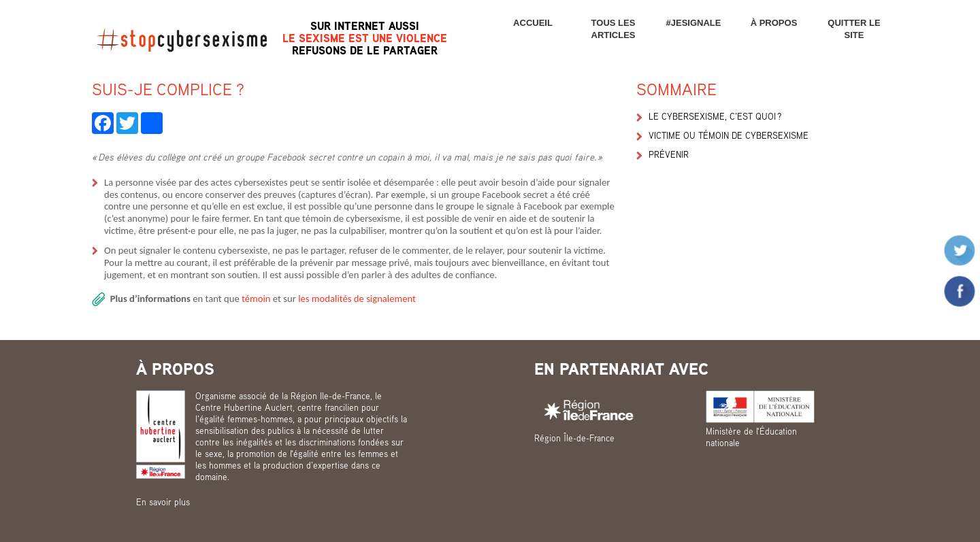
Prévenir (669, 154)
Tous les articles (614, 29)
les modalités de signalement (357, 299)
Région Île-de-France (574, 438)
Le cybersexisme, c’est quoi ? (715, 116)
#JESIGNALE (694, 23)
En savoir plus (163, 502)
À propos (774, 23)
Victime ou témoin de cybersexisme (729, 135)
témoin (257, 299)
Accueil (533, 23)
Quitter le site (854, 29)
